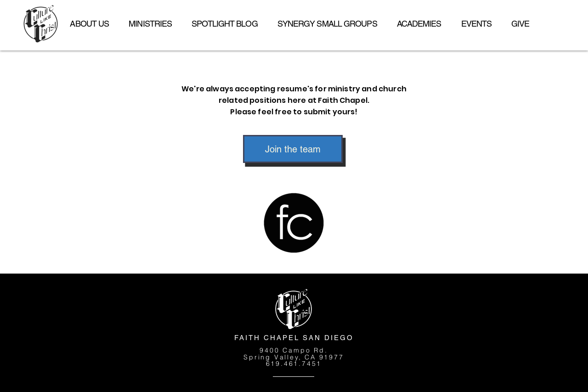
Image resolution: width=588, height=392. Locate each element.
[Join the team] (293, 149)
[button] (150, 24)
